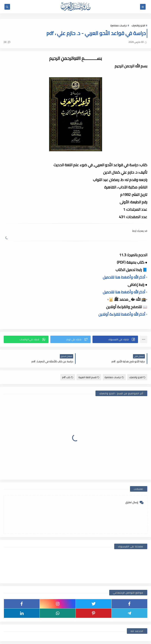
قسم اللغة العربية (89, 377)
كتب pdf (68, 377)
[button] (115, 339)
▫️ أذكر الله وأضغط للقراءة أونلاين (123, 314)
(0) (7, 42)
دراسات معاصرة (119, 25)
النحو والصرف (138, 25)
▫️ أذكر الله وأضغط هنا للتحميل (125, 277)
